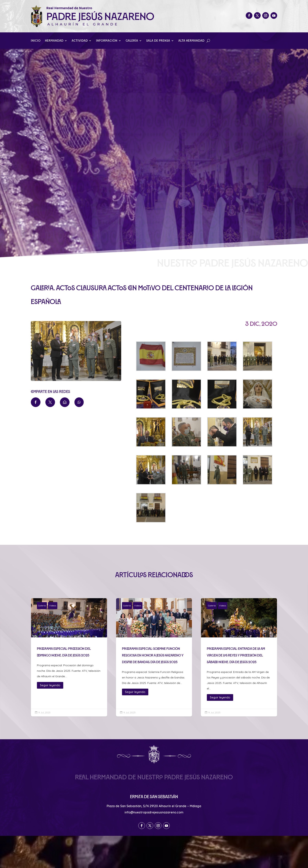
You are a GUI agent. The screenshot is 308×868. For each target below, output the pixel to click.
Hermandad (54, 41)
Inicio (36, 41)
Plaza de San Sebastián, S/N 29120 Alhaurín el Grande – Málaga (154, 806)
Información (107, 41)
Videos (53, 606)
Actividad (80, 41)
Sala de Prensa (158, 41)
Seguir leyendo (50, 685)
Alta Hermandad (191, 41)
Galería (132, 41)
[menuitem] (36, 402)
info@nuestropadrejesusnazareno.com (154, 812)
